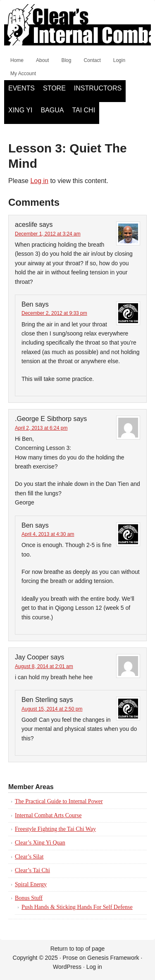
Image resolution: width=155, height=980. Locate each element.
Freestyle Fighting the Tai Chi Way (55, 829)
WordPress (67, 967)
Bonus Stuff (29, 898)
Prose (70, 958)
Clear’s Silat (29, 857)
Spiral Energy (31, 884)
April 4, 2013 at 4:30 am (48, 534)
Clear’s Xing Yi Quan (40, 843)
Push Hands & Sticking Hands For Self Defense (77, 907)
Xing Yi (20, 110)
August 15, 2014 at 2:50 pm (52, 709)
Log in (39, 181)
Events (21, 88)
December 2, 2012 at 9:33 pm (54, 313)
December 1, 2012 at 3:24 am (48, 234)
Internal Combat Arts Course (48, 815)
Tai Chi (83, 110)
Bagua (52, 110)
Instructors (98, 88)
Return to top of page (78, 949)
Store (54, 88)
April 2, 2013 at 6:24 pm (41, 428)
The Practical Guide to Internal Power (59, 801)
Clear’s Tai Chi (32, 870)
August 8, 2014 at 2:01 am (44, 666)
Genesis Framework (113, 958)
